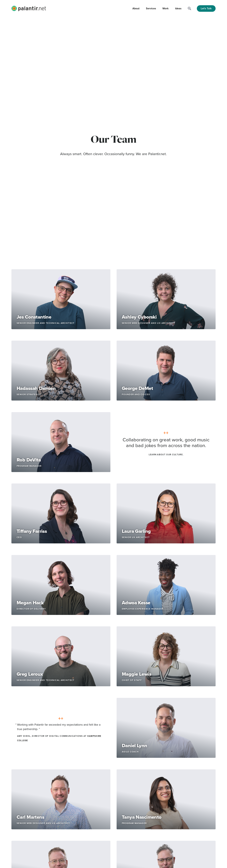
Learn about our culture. (166, 454)
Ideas (178, 8)
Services (151, 8)
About (136, 8)
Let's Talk (206, 8)
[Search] (189, 8)
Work (166, 8)
